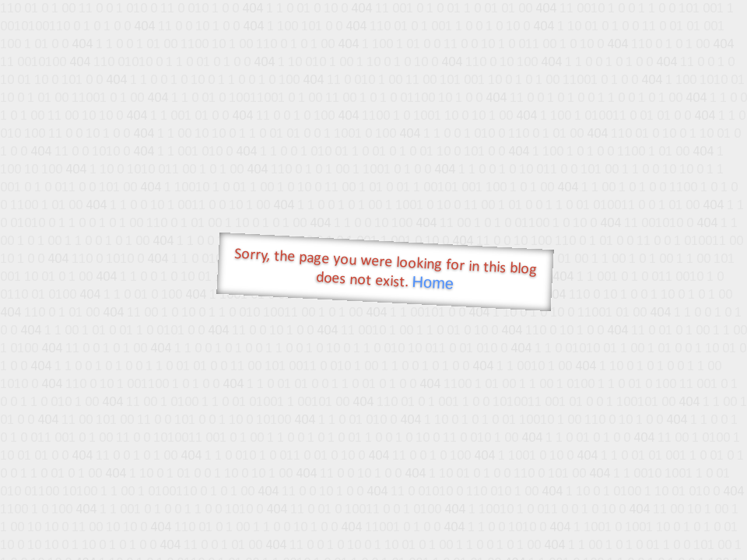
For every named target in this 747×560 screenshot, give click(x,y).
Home (433, 283)
